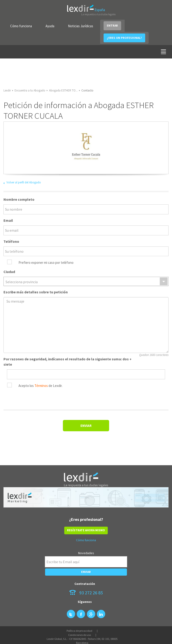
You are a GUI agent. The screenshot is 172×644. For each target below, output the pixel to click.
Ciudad (9, 272)
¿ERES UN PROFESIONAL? (124, 38)
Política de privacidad (79, 631)
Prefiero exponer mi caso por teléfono (46, 263)
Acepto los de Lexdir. (40, 386)
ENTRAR (112, 26)
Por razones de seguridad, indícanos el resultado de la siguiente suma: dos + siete (68, 362)
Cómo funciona (21, 26)
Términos (41, 386)
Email (8, 220)
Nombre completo (19, 199)
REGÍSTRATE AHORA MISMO (86, 530)
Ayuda (50, 26)
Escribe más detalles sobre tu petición (36, 292)
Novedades (86, 553)
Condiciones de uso (80, 635)
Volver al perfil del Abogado (24, 182)
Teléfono (11, 241)
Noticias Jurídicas (81, 26)
